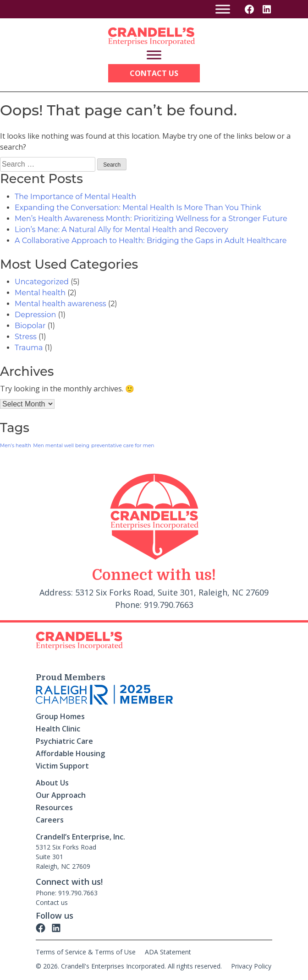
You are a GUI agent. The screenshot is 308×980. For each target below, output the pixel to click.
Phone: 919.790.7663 (67, 893)
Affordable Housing (70, 753)
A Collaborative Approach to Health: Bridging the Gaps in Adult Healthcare (151, 241)
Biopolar (30, 326)
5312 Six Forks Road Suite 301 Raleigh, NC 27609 (66, 857)
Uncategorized (42, 282)
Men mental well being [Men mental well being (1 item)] (61, 446)
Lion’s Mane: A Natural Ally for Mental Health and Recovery (121, 230)
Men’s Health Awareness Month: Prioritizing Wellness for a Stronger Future (151, 219)
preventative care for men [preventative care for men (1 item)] (123, 446)
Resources (54, 807)
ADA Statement (168, 952)
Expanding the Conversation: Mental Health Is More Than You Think (138, 208)
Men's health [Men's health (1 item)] (16, 446)
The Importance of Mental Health (75, 197)
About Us (52, 783)
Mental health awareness (60, 304)
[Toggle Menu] (223, 9)
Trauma (29, 348)
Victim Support (62, 766)
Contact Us (154, 73)
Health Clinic (58, 729)
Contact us (52, 902)
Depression (35, 315)
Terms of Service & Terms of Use (86, 952)
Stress (26, 337)
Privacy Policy (251, 966)
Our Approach (61, 795)
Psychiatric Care (64, 741)
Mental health (40, 293)
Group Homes (60, 716)
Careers (50, 820)
